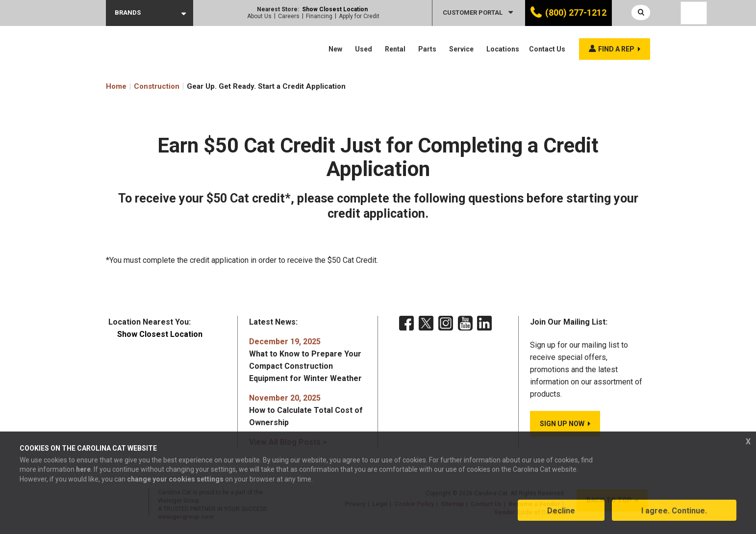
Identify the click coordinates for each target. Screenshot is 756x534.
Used (364, 49)
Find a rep (616, 49)
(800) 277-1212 (576, 13)
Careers (289, 16)
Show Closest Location (335, 9)
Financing (319, 16)
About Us (259, 16)
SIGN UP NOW (562, 424)
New (335, 49)
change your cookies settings (175, 480)
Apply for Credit (359, 16)
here (83, 470)
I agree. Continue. (674, 511)
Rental (395, 49)
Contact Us (547, 49)
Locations (503, 49)
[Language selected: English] (694, 13)
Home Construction (143, 86)
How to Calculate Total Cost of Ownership (306, 410)
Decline (561, 511)
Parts (427, 49)
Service (461, 49)
